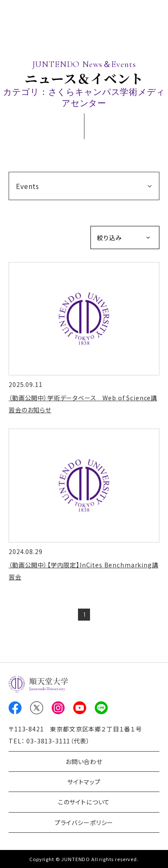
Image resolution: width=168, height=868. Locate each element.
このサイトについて (84, 802)
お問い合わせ (84, 761)
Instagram (58, 708)
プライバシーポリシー (84, 822)
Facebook (15, 708)
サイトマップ (84, 782)
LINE (101, 708)
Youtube (80, 708)
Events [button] (28, 186)
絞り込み (109, 238)
